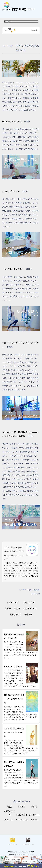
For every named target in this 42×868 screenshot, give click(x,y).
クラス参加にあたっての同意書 (26, 852)
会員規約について (12, 852)
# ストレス (9, 820)
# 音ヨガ (28, 615)
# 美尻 (9, 807)
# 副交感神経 (22, 815)
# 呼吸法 (34, 820)
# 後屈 (17, 609)
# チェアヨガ (13, 602)
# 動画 (8, 609)
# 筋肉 (34, 807)
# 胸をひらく (16, 615)
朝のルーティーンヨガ (12, 122)
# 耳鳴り (22, 807)
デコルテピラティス (11, 191)
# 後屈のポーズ (30, 609)
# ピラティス (34, 815)
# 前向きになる (28, 602)
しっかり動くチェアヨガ (13, 269)
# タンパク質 (22, 820)
